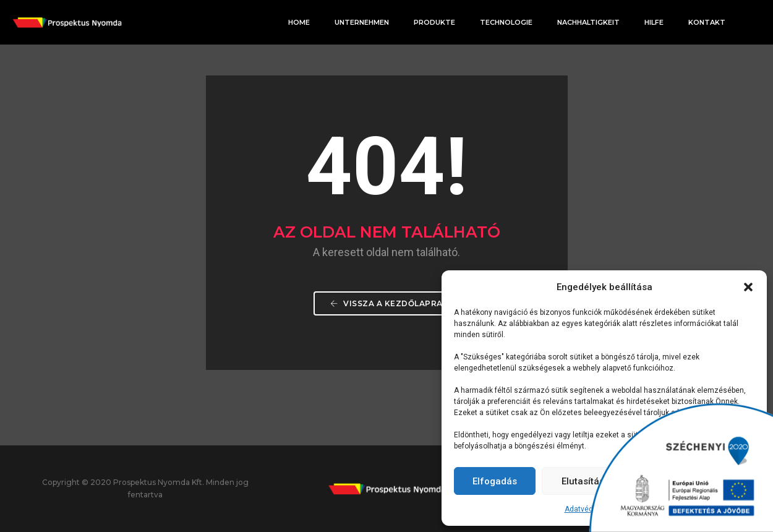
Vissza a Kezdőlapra (386, 303)
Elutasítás (583, 481)
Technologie (506, 22)
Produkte (434, 22)
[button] (748, 287)
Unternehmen (362, 22)
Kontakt (707, 22)
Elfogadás (495, 481)
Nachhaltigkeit (588, 22)
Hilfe (654, 22)
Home (299, 22)
